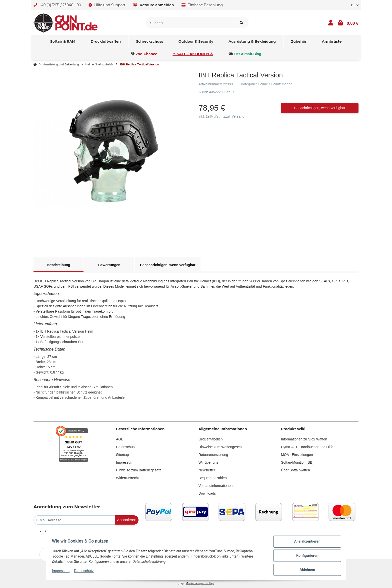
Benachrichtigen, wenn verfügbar (320, 108)
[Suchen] (190, 23)
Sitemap (122, 455)
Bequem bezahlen (213, 478)
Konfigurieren (305, 557)
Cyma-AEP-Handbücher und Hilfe (307, 447)
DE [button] (355, 5)
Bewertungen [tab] (109, 265)
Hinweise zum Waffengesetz (220, 447)
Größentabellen (211, 439)
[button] (331, 23)
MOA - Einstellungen (297, 455)
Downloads (207, 493)
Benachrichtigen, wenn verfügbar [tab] (168, 265)
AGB (120, 439)
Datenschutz (126, 447)
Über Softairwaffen (295, 470)
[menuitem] (63, 41)
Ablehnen (305, 570)
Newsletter (207, 470)
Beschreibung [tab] (58, 265)
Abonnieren (127, 520)
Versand (238, 116)
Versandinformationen (215, 486)
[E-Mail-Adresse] (74, 520)
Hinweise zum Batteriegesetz (139, 470)
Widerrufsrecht (127, 478)
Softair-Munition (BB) (297, 462)
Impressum (125, 462)
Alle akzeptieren (305, 544)
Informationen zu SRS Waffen (304, 439)
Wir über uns (208, 462)
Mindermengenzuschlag (200, 583)
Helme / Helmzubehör (275, 84)
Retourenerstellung (213, 455)
